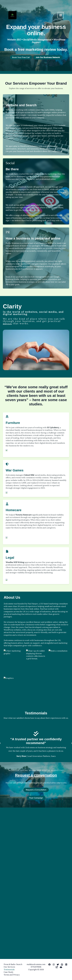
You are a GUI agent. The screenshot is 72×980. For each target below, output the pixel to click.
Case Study (8, 972)
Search (19, 964)
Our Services (9, 967)
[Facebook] (49, 965)
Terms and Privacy (12, 975)
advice (7, 323)
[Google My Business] (62, 965)
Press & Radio (10, 964)
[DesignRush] (57, 967)
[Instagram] (54, 965)
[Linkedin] (66, 965)
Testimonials (9, 969)
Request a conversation (36, 920)
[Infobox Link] (36, 32)
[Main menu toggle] (61, 15)
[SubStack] (61, 967)
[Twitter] (58, 965)
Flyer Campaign (36, 943)
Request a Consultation (36, 935)
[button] (21, 57)
